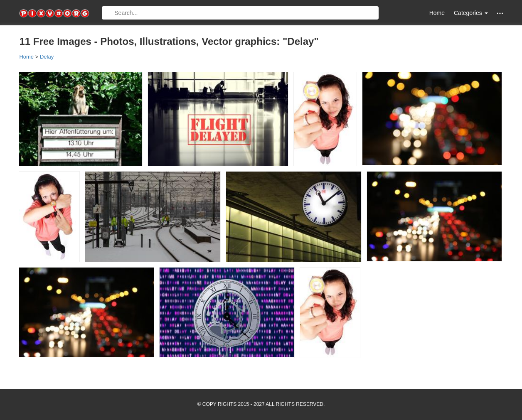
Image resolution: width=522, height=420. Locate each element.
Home (437, 13)
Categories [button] (471, 13)
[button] (500, 13)
